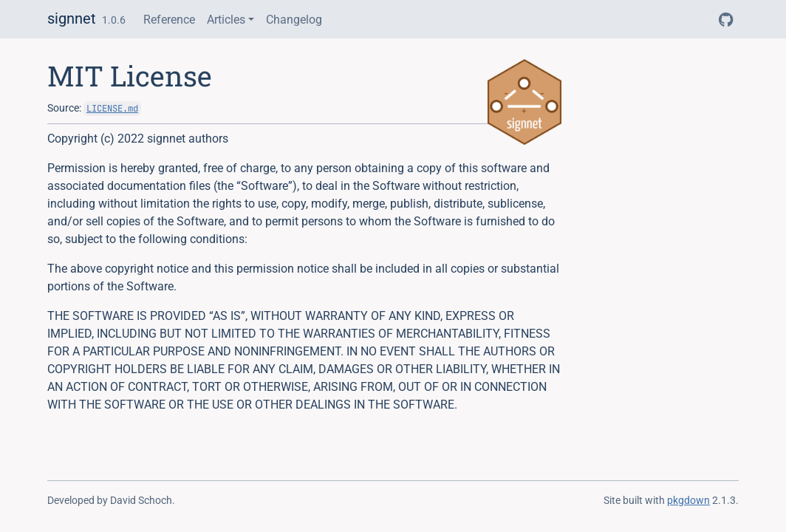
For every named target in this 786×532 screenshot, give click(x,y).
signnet (72, 18)
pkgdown (688, 500)
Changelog (294, 20)
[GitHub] (726, 20)
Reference (169, 20)
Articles (226, 20)
